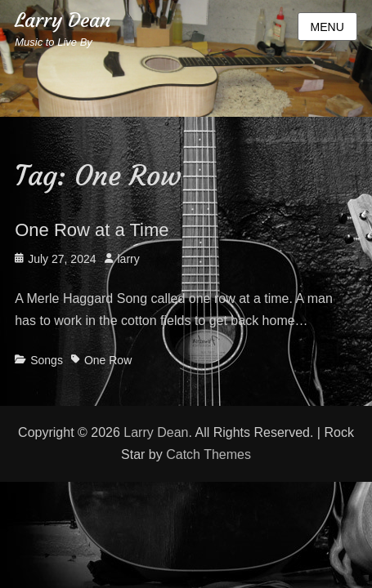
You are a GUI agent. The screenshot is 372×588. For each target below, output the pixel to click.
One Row (108, 360)
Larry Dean (63, 20)
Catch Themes (208, 454)
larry (129, 259)
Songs (47, 360)
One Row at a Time (92, 230)
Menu (327, 27)
